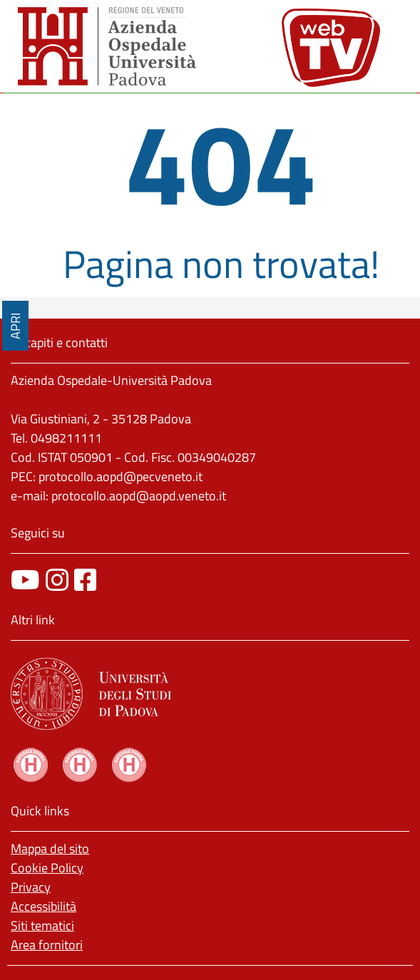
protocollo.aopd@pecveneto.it (121, 476)
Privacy (31, 887)
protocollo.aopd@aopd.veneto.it (139, 496)
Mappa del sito (50, 849)
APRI (15, 326)
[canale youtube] (25, 580)
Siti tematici (42, 925)
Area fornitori (47, 945)
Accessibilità (43, 906)
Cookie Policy (47, 868)
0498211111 (66, 438)
